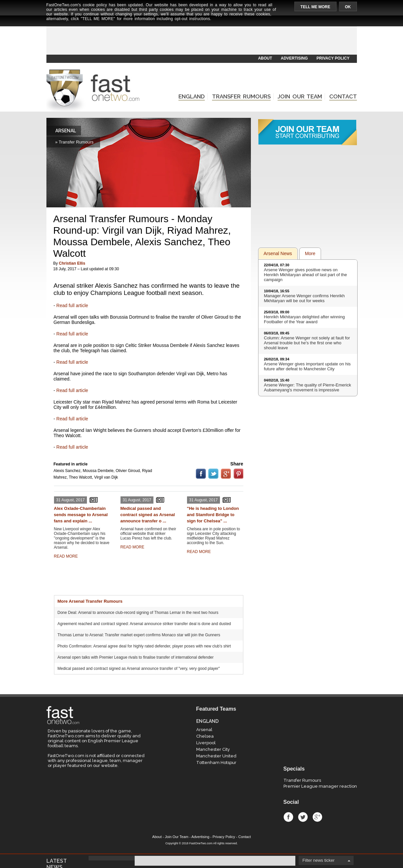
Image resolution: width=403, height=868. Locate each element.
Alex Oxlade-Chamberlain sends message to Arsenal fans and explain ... (81, 515)
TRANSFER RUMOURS (241, 96)
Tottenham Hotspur (216, 763)
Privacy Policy (224, 837)
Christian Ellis (72, 263)
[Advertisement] (201, 39)
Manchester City (213, 749)
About (157, 837)
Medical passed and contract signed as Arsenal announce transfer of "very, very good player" (139, 669)
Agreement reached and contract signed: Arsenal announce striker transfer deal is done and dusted (144, 624)
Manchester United (216, 756)
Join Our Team (177, 837)
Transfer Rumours (302, 780)
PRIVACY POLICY (333, 58)
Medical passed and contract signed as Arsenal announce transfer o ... (148, 515)
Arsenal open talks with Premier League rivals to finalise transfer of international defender (136, 657)
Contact (245, 837)
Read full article (72, 305)
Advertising (200, 837)
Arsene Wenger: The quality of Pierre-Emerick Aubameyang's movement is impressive (308, 387)
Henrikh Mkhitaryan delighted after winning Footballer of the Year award (305, 319)
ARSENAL (66, 131)
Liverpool (206, 743)
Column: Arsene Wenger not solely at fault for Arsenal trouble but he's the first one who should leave (307, 343)
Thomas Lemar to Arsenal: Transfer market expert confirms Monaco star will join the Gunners (139, 635)
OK (348, 7)
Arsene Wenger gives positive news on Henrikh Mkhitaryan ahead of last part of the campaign (306, 275)
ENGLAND (192, 96)
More (310, 253)
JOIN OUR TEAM (300, 96)
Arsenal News (278, 253)
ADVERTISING (294, 58)
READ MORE (66, 556)
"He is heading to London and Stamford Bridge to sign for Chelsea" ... (213, 515)
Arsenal (204, 730)
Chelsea (205, 736)
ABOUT (265, 58)
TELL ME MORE (315, 7)
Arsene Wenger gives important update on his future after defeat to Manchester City (308, 366)
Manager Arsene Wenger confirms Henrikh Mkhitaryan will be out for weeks (304, 298)
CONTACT (343, 96)
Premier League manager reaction (320, 786)
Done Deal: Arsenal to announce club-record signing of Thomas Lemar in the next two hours (138, 613)
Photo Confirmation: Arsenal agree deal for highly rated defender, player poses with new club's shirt (144, 646)
